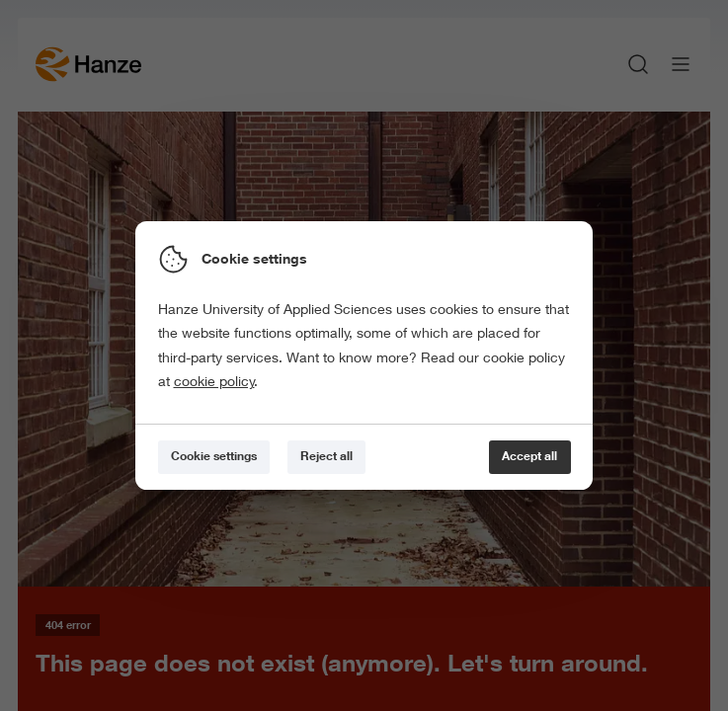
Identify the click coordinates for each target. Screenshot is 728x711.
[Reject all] (326, 458)
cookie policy (214, 381)
